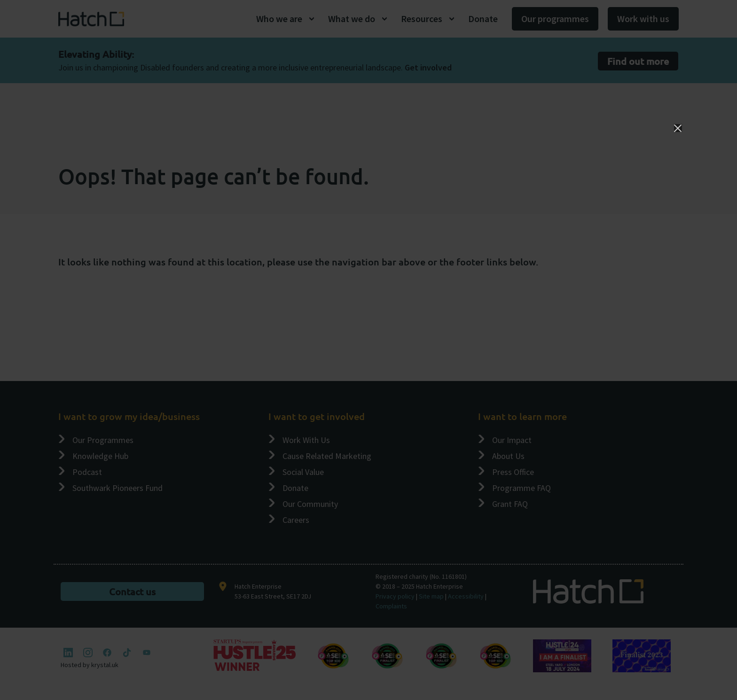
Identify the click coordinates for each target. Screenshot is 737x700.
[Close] (678, 128)
